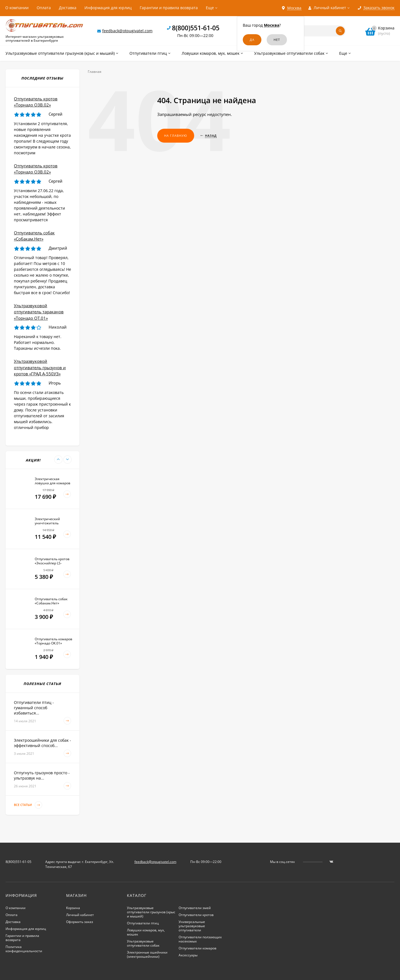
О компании (17, 8)
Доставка (68, 8)
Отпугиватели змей (195, 908)
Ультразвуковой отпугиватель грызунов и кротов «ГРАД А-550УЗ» (40, 367)
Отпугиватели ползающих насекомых (200, 939)
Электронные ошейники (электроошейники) (147, 954)
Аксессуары (188, 955)
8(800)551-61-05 (196, 28)
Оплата (44, 8)
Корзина (73, 908)
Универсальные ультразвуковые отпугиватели (192, 926)
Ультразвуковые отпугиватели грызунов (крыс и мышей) (151, 912)
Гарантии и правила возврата (169, 8)
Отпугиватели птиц (143, 923)
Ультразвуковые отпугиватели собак (143, 943)
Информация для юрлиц (108, 8)
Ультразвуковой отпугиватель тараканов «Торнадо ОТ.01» (39, 312)
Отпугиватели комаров (197, 948)
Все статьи (28, 805)
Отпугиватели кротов (196, 915)
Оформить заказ (80, 922)
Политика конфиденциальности (24, 949)
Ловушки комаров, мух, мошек (146, 932)
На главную (176, 136)
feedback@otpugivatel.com (127, 31)
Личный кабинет (80, 915)
